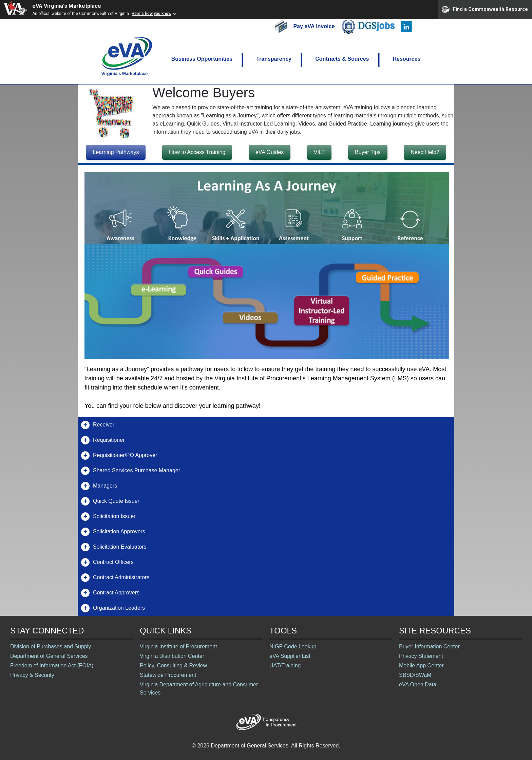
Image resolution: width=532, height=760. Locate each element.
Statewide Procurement (168, 675)
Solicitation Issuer (108, 517)
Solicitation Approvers (113, 532)
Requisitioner (103, 440)
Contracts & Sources (342, 59)
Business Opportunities (202, 59)
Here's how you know (151, 14)
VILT (319, 152)
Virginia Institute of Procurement (178, 647)
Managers (99, 486)
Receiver (98, 425)
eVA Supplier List (290, 656)
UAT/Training (285, 666)
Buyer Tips (368, 152)
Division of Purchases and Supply (51, 647)
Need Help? (425, 152)
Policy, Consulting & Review (173, 666)
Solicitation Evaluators (114, 547)
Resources (406, 59)
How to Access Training (197, 152)
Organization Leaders (113, 608)
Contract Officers (107, 562)
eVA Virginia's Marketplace (67, 6)
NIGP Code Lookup (293, 647)
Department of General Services (49, 656)
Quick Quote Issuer (110, 501)
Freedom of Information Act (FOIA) (52, 666)
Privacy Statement (421, 656)
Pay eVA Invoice (315, 26)
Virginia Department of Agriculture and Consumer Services (199, 689)
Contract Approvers (110, 593)
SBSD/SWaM (415, 675)
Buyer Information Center (429, 647)
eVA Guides (270, 152)
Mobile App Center (421, 666)
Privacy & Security (32, 675)
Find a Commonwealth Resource (485, 9)
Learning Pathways (116, 152)
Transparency (274, 59)
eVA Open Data (418, 685)
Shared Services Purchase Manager (131, 471)
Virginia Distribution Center (172, 656)
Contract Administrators (115, 578)
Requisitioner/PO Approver (119, 455)
